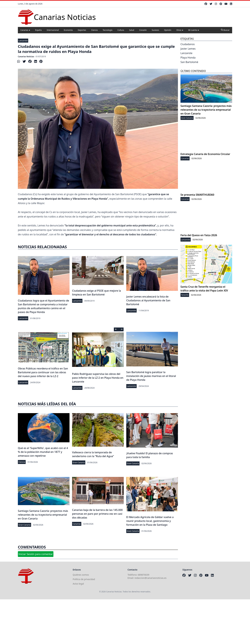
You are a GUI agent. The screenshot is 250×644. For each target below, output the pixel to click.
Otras (180, 30)
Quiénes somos (81, 575)
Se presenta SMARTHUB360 (197, 195)
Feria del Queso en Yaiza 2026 (199, 235)
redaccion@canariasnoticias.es (150, 578)
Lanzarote (23, 41)
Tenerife (185, 295)
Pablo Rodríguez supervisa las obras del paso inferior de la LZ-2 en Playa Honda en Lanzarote (98, 378)
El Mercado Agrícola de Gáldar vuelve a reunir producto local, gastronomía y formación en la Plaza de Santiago (150, 521)
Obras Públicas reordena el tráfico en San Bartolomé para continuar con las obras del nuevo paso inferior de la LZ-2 (43, 372)
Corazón (143, 30)
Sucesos (155, 30)
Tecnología (108, 30)
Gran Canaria (79, 462)
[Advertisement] (96, 622)
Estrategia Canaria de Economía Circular (205, 154)
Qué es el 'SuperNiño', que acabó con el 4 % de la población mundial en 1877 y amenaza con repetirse (43, 452)
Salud (132, 30)
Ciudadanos (188, 44)
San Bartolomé (189, 62)
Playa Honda (188, 58)
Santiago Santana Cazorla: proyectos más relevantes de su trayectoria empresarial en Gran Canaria (43, 515)
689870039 (143, 575)
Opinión (168, 30)
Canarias (25, 30)
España (39, 30)
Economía (68, 30)
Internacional (53, 30)
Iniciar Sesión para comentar (36, 554)
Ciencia (94, 30)
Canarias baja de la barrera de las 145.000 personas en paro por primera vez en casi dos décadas (97, 514)
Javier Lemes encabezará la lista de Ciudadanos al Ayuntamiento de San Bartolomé (148, 300)
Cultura (121, 30)
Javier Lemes (188, 49)
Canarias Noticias (26, 57)
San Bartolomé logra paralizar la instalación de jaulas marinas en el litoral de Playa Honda (151, 376)
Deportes (82, 30)
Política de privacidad (84, 579)
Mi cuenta (194, 30)
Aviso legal (78, 584)
